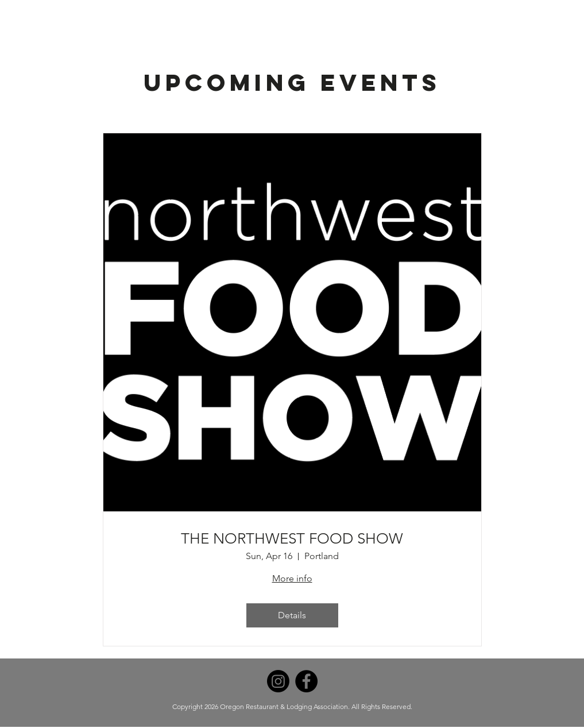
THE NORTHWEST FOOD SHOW (292, 539)
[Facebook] (306, 681)
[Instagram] (278, 681)
